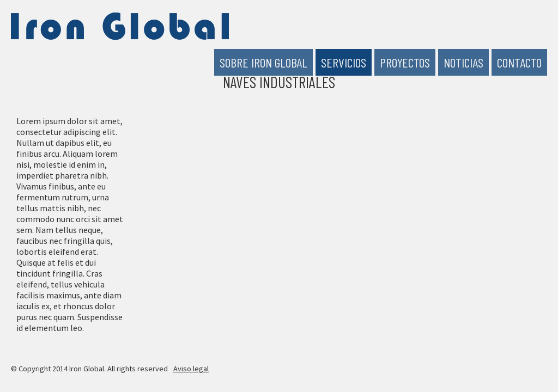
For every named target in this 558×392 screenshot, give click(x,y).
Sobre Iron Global (263, 62)
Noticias (463, 62)
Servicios (344, 62)
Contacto (519, 62)
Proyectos (405, 62)
